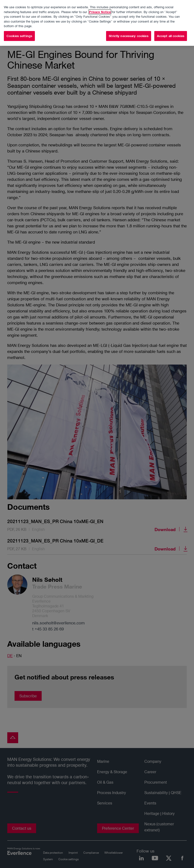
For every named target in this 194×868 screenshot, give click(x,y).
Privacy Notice (100, 12)
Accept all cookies (171, 36)
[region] (97, 23)
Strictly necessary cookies (128, 36)
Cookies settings (19, 36)
